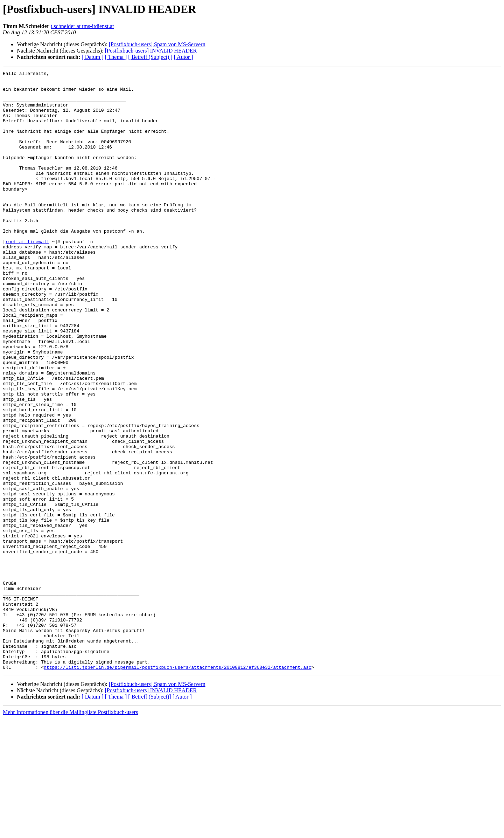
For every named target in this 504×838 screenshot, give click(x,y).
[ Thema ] (116, 57)
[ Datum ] (92, 57)
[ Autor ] (184, 57)
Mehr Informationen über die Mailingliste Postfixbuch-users (70, 832)
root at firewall (27, 276)
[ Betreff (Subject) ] (150, 57)
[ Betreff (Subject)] (149, 816)
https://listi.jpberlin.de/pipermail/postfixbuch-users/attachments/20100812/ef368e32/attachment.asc (177, 787)
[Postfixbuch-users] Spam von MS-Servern (157, 44)
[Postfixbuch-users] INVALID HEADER (151, 51)
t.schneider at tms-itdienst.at (82, 26)
